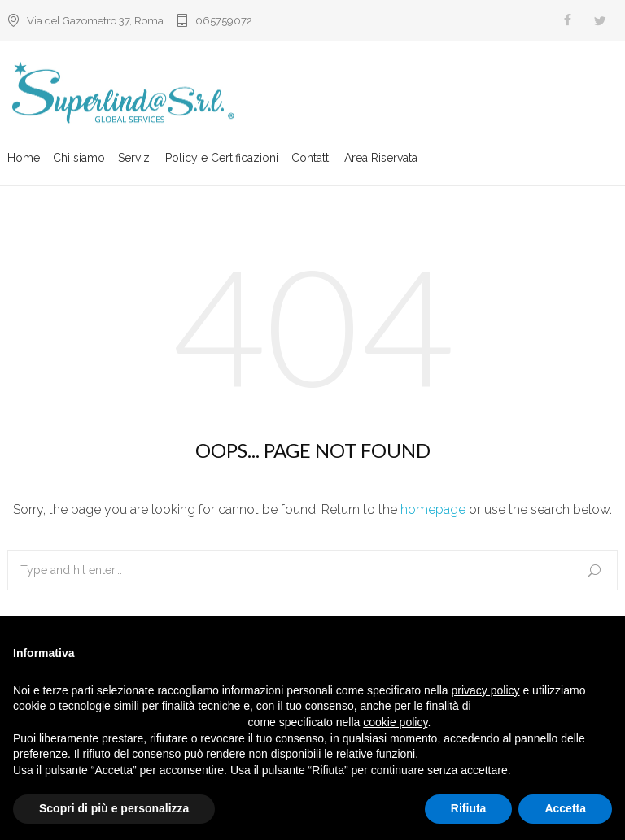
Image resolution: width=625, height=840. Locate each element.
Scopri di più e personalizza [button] (114, 808)
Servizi (135, 160)
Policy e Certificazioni (222, 160)
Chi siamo (79, 160)
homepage (433, 509)
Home (24, 160)
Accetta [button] (565, 808)
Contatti (311, 160)
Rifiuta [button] (469, 808)
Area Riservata (381, 160)
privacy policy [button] (486, 690)
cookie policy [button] (395, 722)
